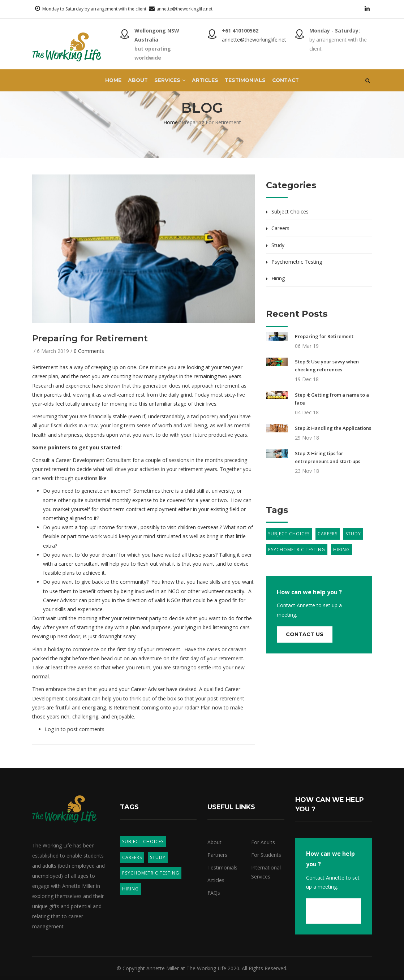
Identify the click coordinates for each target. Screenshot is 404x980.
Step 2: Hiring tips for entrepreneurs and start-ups (328, 457)
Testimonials (247, 81)
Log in (52, 729)
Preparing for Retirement (324, 336)
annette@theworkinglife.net (184, 9)
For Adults (263, 842)
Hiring (278, 278)
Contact (289, 81)
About (135, 81)
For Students (266, 855)
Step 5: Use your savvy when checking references (327, 366)
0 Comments (89, 351)
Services (168, 81)
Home (109, 81)
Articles (205, 81)
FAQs (214, 893)
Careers (280, 228)
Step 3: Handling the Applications (333, 428)
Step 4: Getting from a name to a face (332, 399)
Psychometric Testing (297, 262)
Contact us (305, 634)
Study (278, 245)
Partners (217, 855)
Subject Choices (290, 211)
